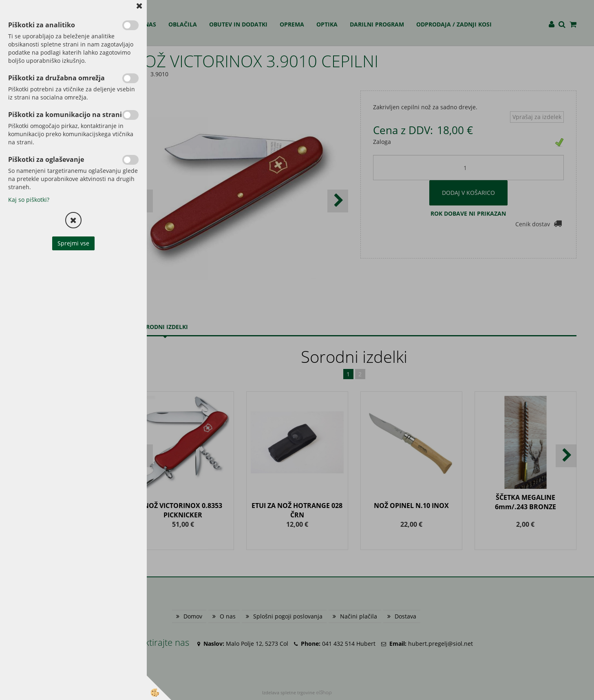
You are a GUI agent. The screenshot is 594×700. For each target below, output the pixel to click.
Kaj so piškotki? (29, 200)
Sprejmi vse (73, 243)
